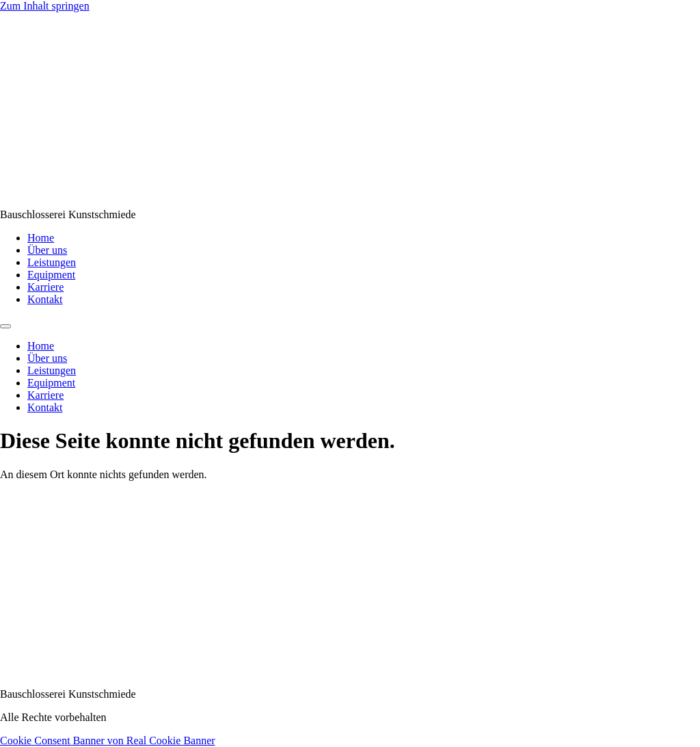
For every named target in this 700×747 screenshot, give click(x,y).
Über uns (47, 250)
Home (41, 238)
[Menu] (5, 326)
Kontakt (45, 299)
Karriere (45, 287)
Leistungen (52, 262)
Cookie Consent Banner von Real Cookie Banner (108, 741)
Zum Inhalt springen (45, 6)
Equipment (51, 275)
